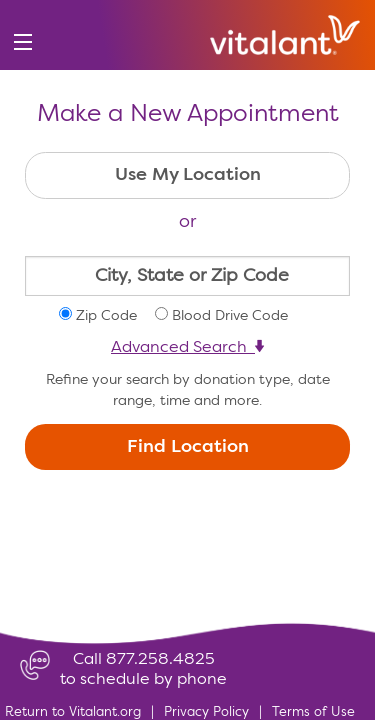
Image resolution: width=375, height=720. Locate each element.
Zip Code (106, 316)
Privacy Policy (206, 712)
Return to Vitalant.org (73, 712)
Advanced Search (187, 348)
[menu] (22, 42)
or (187, 222)
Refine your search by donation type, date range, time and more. (188, 390)
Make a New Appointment (188, 115)
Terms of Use (313, 712)
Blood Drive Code (230, 316)
